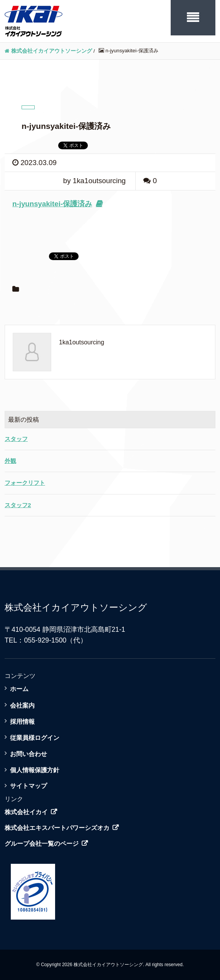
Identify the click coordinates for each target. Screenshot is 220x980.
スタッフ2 (18, 505)
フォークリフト (25, 483)
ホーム (19, 689)
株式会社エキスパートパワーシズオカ (57, 828)
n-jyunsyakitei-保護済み (52, 204)
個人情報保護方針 (35, 770)
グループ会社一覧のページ (42, 844)
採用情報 (22, 721)
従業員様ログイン (35, 738)
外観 (10, 461)
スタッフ (16, 439)
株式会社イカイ (26, 812)
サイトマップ (29, 786)
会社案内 (22, 705)
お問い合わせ (29, 754)
